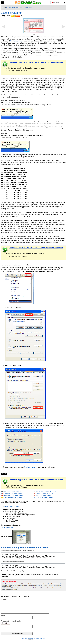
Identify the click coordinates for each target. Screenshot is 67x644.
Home (4, 7)
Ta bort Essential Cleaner (44, 498)
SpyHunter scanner (31, 467)
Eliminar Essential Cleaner (12, 498)
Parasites (8, 7)
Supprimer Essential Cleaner (13, 494)
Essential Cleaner (28, 7)
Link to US (43, 641)
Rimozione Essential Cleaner (46, 492)
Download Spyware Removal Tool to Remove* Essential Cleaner (36, 62)
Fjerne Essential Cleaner (44, 494)
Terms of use (25, 641)
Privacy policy (31, 641)
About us (37, 641)
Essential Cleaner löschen (12, 492)
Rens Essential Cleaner (44, 496)
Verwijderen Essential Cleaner (14, 496)
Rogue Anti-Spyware (17, 7)
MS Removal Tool (16, 41)
